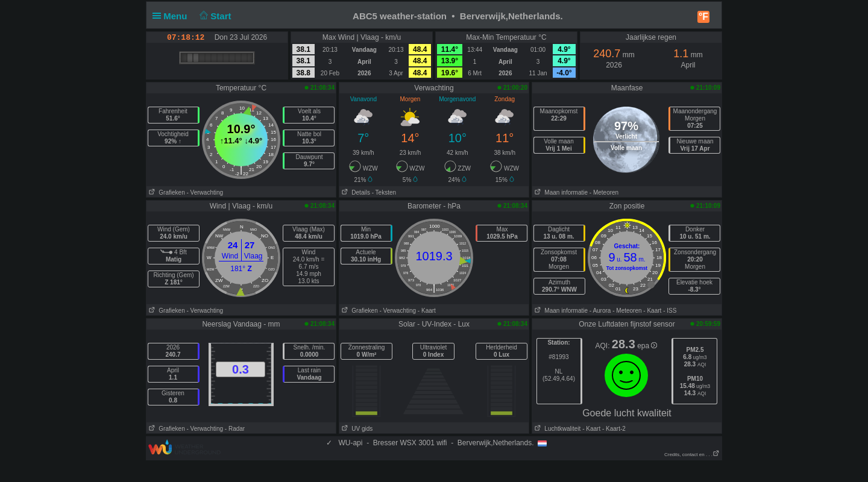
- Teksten (384, 192)
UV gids (356, 429)
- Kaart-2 (613, 429)
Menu (172, 16)
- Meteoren (604, 192)
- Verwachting (205, 192)
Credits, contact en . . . (692, 455)
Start (214, 16)
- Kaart (427, 311)
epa (647, 346)
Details (355, 192)
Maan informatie (560, 192)
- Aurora (600, 311)
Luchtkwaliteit (556, 429)
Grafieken (166, 192)
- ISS (670, 311)
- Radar (235, 429)
